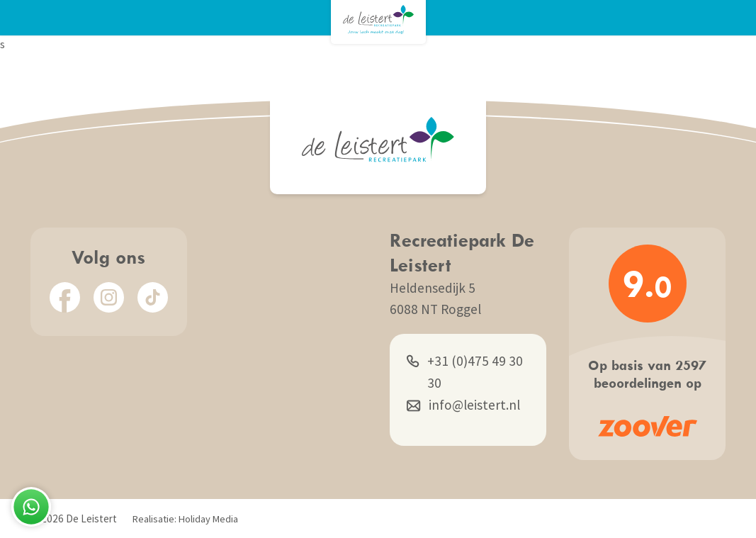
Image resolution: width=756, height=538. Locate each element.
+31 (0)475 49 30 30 (465, 371)
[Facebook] (65, 297)
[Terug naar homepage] (378, 19)
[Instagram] (109, 297)
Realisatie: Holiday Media (185, 519)
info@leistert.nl (463, 405)
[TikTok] (153, 297)
